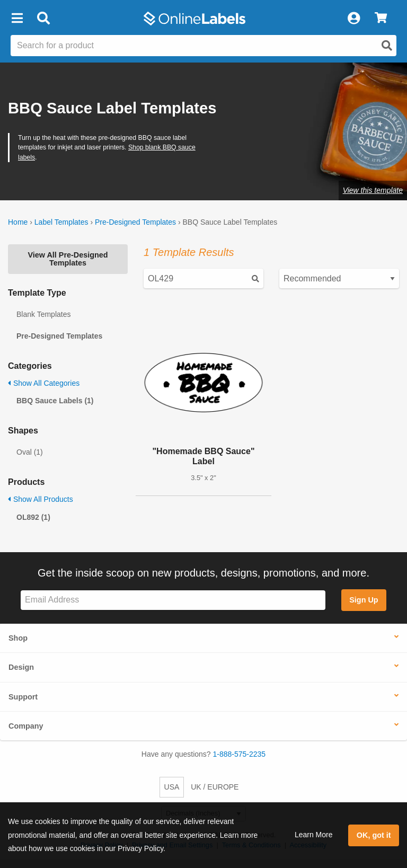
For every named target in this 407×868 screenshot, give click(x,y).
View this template (373, 190)
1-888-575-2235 (240, 754)
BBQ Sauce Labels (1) (55, 401)
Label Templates (61, 222)
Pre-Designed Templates (135, 222)
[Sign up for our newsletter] (173, 600)
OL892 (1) (33, 517)
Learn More (314, 835)
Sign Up (364, 600)
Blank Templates (43, 314)
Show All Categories (44, 383)
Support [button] (23, 697)
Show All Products (41, 499)
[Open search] (387, 46)
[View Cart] (381, 19)
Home (18, 222)
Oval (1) (30, 452)
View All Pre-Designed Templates (68, 259)
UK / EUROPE (215, 787)
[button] (17, 19)
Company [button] (26, 726)
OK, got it (374, 835)
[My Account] (353, 19)
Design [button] (21, 667)
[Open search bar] (43, 19)
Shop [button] (18, 638)
